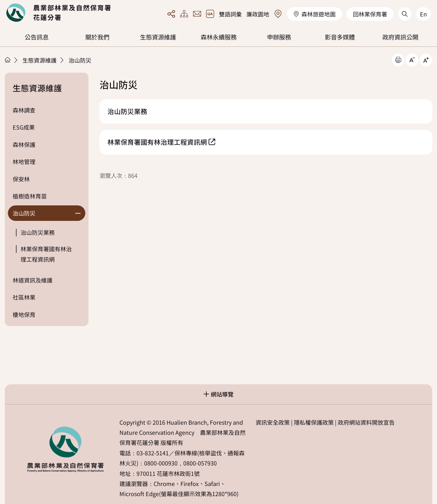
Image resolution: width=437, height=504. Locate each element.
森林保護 (24, 144)
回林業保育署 (370, 14)
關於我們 (97, 37)
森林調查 (24, 110)
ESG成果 (24, 127)
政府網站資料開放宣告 (366, 422)
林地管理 (24, 161)
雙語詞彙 (230, 14)
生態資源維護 (158, 37)
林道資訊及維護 (33, 280)
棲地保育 (24, 314)
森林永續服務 (219, 37)
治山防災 (80, 60)
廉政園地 (258, 14)
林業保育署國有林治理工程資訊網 (46, 254)
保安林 (21, 179)
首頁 (8, 60)
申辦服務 (279, 37)
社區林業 (24, 297)
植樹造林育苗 (30, 196)
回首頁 (58, 13)
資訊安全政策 (273, 422)
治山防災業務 (38, 232)
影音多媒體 (340, 37)
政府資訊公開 (400, 37)
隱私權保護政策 (314, 422)
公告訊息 (37, 37)
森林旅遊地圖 (314, 14)
